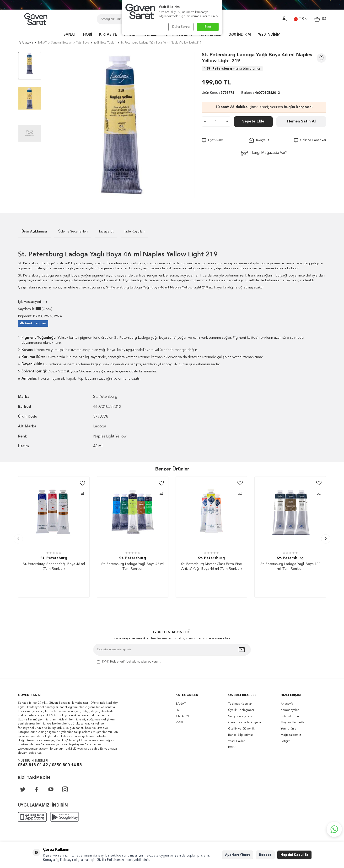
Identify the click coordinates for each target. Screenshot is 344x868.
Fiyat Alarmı (213, 140)
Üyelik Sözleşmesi (241, 710)
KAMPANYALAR (178, 35)
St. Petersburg (232, 69)
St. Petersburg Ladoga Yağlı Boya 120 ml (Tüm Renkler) (290, 567)
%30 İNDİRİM (240, 35)
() (320, 19)
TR (301, 19)
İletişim (286, 741)
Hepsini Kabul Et (294, 855)
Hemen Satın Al (301, 122)
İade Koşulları (134, 232)
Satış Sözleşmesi (240, 716)
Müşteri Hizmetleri (293, 722)
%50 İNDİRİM (210, 35)
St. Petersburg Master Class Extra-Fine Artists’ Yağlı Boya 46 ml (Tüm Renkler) (212, 567)
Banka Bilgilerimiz (240, 735)
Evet (208, 27)
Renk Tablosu (35, 323)
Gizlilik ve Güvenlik (241, 729)
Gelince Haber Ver (310, 140)
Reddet (265, 855)
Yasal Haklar (236, 741)
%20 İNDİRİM (269, 35)
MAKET (131, 35)
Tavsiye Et (259, 140)
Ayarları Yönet (237, 855)
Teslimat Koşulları (240, 704)
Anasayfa (25, 43)
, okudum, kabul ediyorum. (129, 662)
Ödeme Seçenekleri (73, 232)
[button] (18, 539)
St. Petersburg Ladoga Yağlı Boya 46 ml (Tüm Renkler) (133, 567)
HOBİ (88, 35)
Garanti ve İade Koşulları (245, 722)
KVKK (232, 747)
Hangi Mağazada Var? (264, 153)
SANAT (70, 35)
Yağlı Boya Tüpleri (105, 43)
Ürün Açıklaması (34, 232)
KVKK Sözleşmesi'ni (115, 662)
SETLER (151, 35)
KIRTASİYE (108, 35)
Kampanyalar (290, 710)
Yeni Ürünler (289, 729)
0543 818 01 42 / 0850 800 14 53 (50, 765)
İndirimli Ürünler (292, 716)
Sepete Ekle (253, 122)
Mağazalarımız (291, 735)
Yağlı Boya (83, 43)
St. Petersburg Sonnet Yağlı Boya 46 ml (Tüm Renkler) (54, 567)
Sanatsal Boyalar (61, 43)
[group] (122, 125)
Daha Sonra (181, 27)
